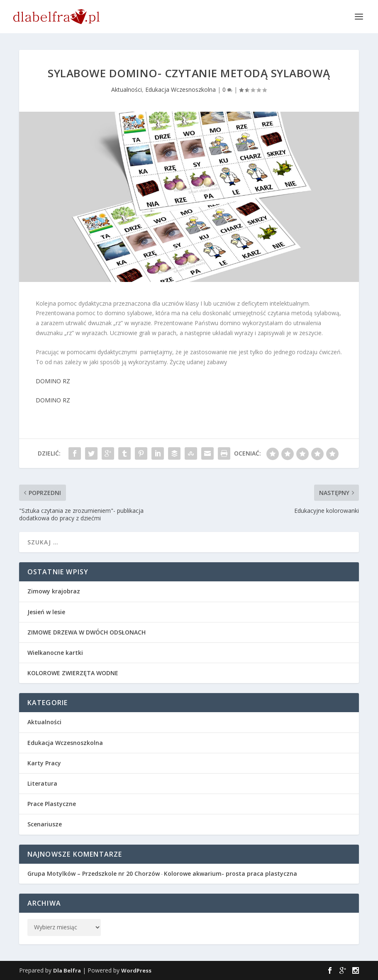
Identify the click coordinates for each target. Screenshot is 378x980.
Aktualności (127, 89)
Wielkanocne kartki (55, 653)
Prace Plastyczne (52, 804)
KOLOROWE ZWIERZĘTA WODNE (73, 673)
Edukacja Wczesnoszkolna (180, 89)
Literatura (42, 783)
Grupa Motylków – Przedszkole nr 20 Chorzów (94, 873)
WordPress (136, 970)
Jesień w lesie (46, 612)
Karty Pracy (44, 763)
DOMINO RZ (53, 381)
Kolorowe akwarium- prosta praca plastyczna (230, 873)
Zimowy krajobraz (54, 591)
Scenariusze (45, 824)
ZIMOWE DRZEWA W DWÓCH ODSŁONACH (87, 632)
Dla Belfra (67, 970)
